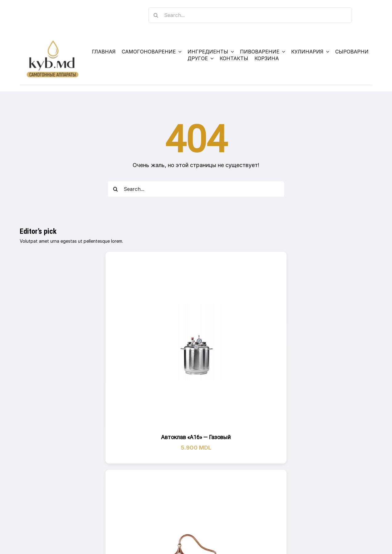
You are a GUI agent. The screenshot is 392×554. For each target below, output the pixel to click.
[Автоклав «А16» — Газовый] (196, 342)
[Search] (156, 15)
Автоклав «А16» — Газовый (196, 437)
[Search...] (250, 15)
